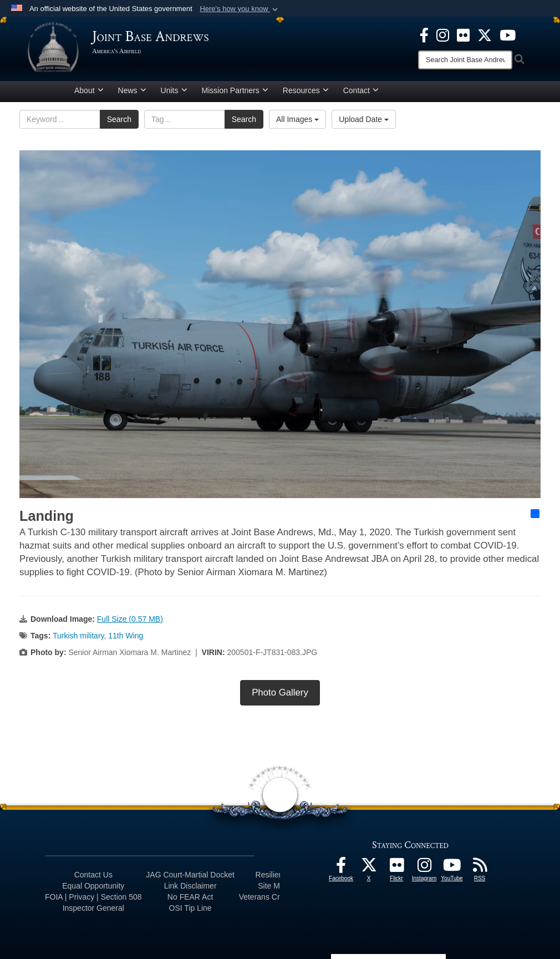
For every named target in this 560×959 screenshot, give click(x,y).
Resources (306, 90)
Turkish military (78, 636)
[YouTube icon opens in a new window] (508, 34)
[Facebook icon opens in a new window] (424, 34)
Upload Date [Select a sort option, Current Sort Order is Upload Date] (364, 119)
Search (119, 119)
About (89, 90)
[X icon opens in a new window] (485, 34)
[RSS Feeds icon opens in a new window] (480, 868)
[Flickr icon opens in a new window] (463, 34)
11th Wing (126, 636)
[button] (240, 9)
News (132, 90)
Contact (361, 90)
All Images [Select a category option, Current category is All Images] (297, 119)
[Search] (465, 60)
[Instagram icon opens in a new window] (443, 34)
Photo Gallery (280, 692)
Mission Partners (235, 90)
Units (174, 90)
